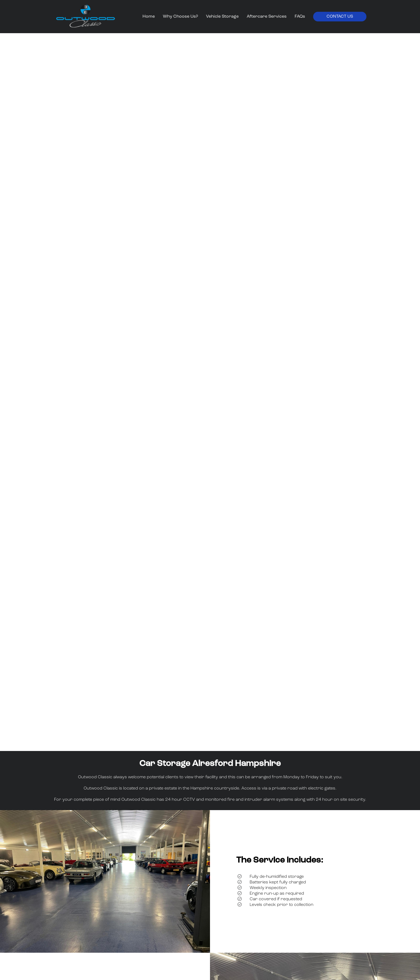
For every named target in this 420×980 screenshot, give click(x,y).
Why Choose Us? (180, 17)
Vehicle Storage (222, 17)
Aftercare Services (267, 17)
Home (149, 17)
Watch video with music (210, 733)
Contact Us (340, 17)
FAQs (300, 17)
